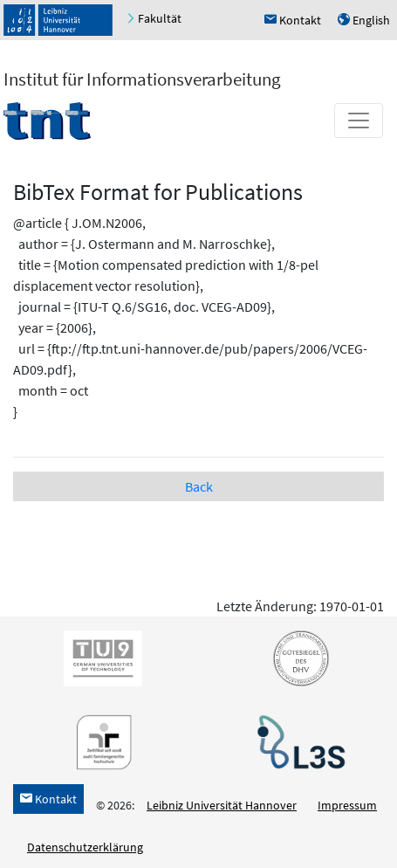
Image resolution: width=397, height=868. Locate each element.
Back (199, 486)
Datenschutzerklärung (85, 847)
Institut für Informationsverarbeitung (142, 79)
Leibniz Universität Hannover (222, 805)
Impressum (347, 805)
